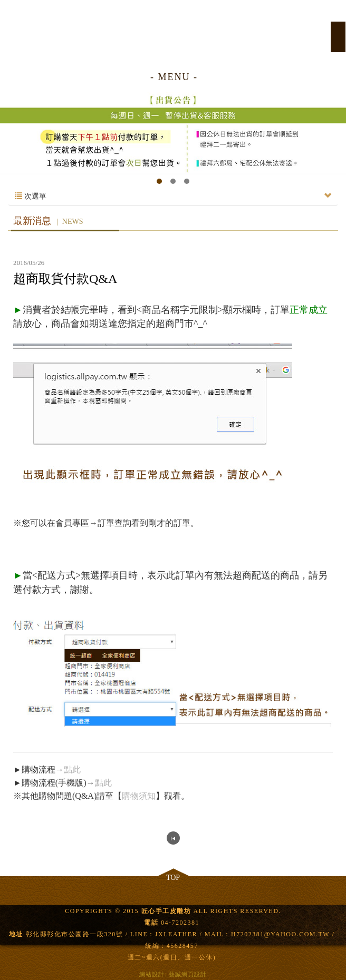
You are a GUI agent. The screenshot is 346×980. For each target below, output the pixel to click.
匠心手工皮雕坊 (173, 31)
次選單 (173, 197)
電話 (151, 923)
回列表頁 (173, 838)
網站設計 (152, 974)
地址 (16, 934)
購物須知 (139, 796)
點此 (72, 770)
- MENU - (174, 77)
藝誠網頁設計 (188, 974)
